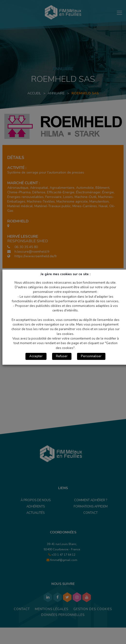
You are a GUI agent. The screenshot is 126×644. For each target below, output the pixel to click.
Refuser (62, 356)
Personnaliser (91, 356)
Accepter (36, 356)
